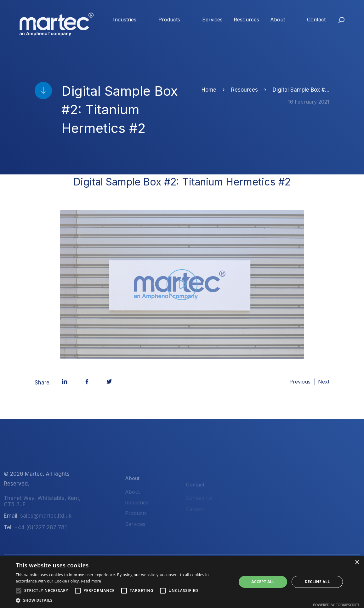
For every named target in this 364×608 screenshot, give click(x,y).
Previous (300, 382)
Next (324, 382)
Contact (316, 20)
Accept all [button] (263, 582)
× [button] (357, 563)
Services (212, 20)
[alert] (182, 582)
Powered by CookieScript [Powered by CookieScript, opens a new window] (336, 605)
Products (169, 20)
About (278, 20)
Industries (125, 20)
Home (209, 90)
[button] (19, 591)
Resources (246, 20)
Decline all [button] (317, 582)
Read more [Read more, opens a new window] (91, 581)
